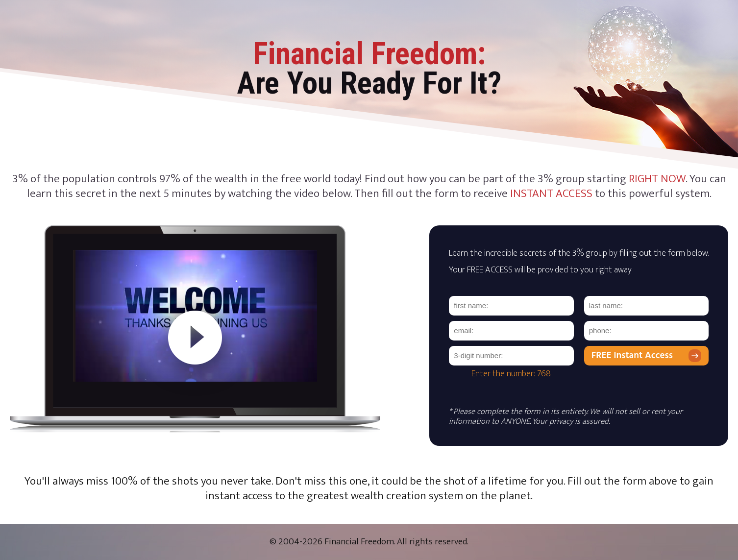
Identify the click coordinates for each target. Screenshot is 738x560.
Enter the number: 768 (511, 374)
